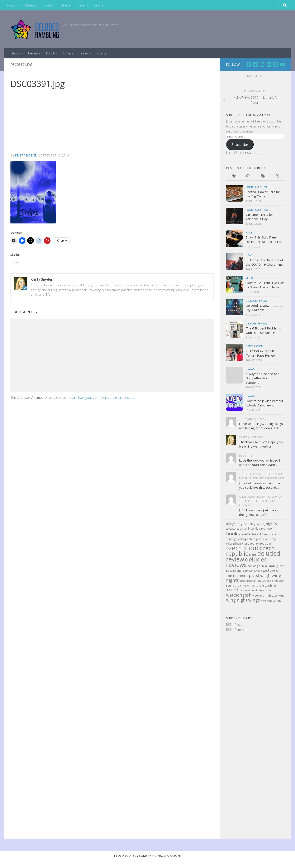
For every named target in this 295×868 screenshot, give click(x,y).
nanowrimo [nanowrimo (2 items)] (256, 571)
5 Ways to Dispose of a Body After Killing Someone (263, 378)
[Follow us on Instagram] (262, 64)
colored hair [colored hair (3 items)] (234, 544)
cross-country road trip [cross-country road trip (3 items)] (257, 544)
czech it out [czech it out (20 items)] (242, 548)
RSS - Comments (238, 630)
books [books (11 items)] (233, 533)
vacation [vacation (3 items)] (248, 590)
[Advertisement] (112, 122)
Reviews (31, 5)
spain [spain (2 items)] (282, 581)
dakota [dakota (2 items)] (253, 555)
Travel (81, 5)
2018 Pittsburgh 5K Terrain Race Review (261, 353)
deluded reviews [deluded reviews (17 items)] (247, 562)
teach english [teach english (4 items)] (254, 585)
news (249, 255)
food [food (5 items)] (272, 565)
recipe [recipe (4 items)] (261, 580)
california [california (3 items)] (263, 534)
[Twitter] (255, 64)
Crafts (99, 5)
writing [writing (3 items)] (277, 601)
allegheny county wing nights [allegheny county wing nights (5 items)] (251, 524)
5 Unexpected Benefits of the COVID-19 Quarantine (264, 262)
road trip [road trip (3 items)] (272, 581)
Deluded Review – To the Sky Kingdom (264, 308)
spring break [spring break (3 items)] (234, 585)
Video (249, 278)
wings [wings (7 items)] (254, 600)
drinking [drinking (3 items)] (253, 566)
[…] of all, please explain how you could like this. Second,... (260, 485)
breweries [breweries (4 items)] (249, 534)
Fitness (65, 5)
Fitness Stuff (254, 346)
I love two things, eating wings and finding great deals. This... (261, 426)
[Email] (275, 64)
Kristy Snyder (26, 155)
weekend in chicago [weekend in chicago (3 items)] (265, 595)
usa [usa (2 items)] (240, 590)
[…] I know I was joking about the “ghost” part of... (260, 512)
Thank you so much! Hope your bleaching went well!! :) (261, 444)
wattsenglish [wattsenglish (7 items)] (239, 595)
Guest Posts (263, 187)
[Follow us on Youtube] (282, 64)
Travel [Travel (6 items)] (232, 590)
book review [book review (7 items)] (260, 528)
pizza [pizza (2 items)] (243, 581)
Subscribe (240, 144)
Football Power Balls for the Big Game (263, 194)
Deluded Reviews (256, 301)
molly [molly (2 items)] (245, 571)
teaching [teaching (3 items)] (270, 585)
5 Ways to (252, 369)
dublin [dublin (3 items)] (263, 566)
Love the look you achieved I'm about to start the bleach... (261, 462)
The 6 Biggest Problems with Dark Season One (263, 330)
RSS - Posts (234, 625)
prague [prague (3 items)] (251, 581)
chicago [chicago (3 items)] (243, 539)
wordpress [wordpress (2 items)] (266, 601)
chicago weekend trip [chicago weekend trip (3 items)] (262, 539)
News (11, 5)
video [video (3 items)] (258, 590)
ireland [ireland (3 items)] (237, 571)
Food (47, 5)
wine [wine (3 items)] (282, 595)
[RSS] (269, 64)
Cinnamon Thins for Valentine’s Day (259, 217)
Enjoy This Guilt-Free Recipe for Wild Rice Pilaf (263, 239)
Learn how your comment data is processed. (102, 397)
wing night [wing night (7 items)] (237, 600)
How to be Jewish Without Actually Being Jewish (265, 403)
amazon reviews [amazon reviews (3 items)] (237, 529)
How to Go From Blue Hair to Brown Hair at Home (265, 285)
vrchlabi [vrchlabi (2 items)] (267, 590)
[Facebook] (249, 64)
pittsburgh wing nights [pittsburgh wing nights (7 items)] (254, 578)
